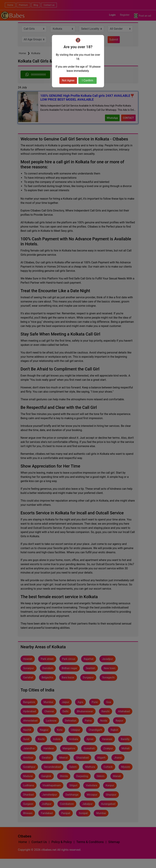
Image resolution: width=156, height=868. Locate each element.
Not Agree (68, 80)
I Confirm (87, 80)
